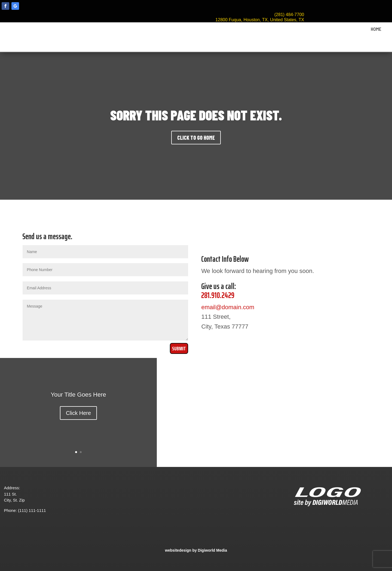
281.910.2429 (218, 295)
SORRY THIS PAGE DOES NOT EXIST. (196, 115)
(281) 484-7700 (289, 15)
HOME (376, 29)
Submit (179, 348)
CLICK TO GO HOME (196, 138)
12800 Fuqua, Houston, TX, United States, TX (260, 20)
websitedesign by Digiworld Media (196, 550)
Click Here (78, 413)
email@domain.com (228, 307)
